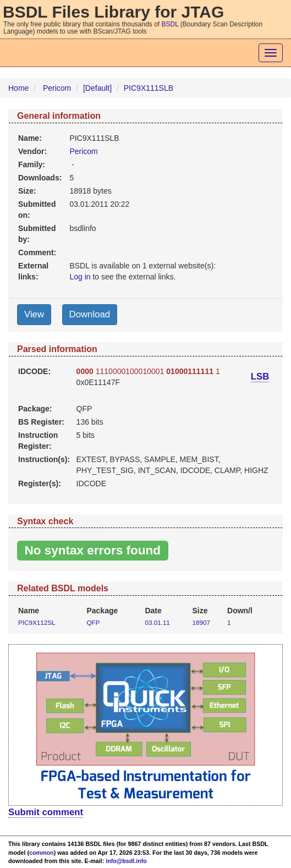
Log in (80, 277)
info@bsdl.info (126, 861)
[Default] (97, 88)
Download (90, 314)
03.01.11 (157, 622)
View (34, 314)
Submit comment (46, 812)
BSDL (170, 24)
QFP (93, 622)
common (42, 853)
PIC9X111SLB (149, 88)
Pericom (57, 88)
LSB (260, 377)
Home (18, 88)
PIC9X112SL (37, 622)
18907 (201, 622)
